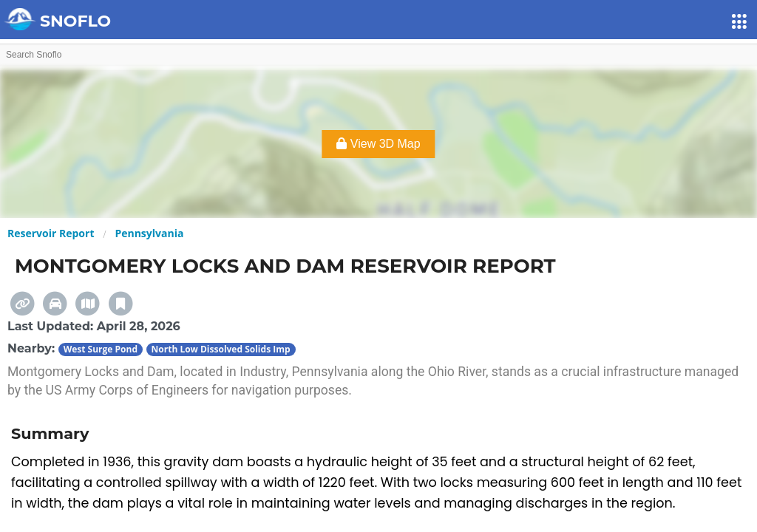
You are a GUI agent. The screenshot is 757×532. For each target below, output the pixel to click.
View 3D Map (378, 144)
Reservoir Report (51, 233)
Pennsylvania (149, 233)
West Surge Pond (101, 349)
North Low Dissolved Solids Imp (221, 349)
